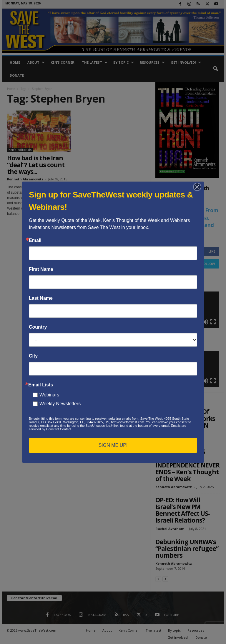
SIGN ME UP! (113, 445)
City (33, 356)
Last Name (41, 298)
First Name (41, 269)
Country (38, 327)
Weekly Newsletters (60, 404)
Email (35, 241)
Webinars (49, 395)
